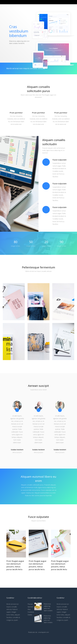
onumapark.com (43, 632)
